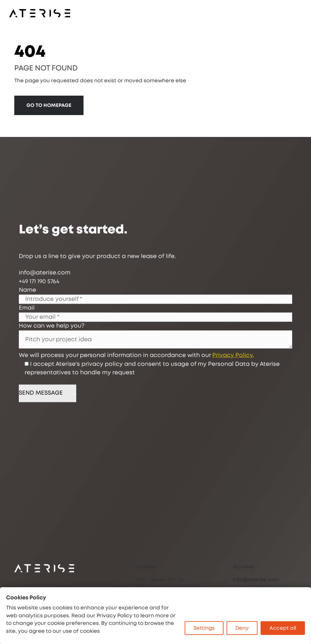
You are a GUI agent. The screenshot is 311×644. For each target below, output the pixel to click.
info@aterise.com (256, 587)
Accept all (283, 628)
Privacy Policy (114, 616)
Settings (204, 628)
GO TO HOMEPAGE (49, 105)
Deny (242, 628)
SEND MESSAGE (48, 428)
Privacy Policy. (233, 390)
